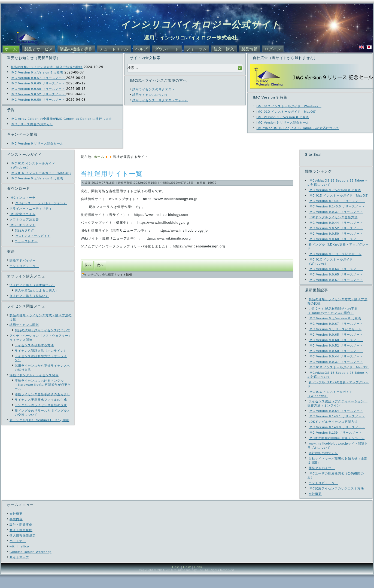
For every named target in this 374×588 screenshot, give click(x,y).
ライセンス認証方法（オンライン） (41, 351)
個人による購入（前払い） (29, 296)
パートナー (18, 554)
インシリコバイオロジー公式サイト (201, 24)
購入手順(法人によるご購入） (37, 290)
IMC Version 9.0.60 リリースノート (38, 89)
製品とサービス (39, 49)
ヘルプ (142, 49)
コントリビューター (24, 266)
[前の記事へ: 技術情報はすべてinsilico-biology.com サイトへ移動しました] (88, 265)
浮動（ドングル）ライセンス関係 (34, 375)
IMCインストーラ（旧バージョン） (41, 203)
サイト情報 (125, 275)
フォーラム (197, 49)
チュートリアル (114, 49)
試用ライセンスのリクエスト (154, 89)
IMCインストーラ (22, 198)
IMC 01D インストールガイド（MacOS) (287, 112)
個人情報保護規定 (23, 548)
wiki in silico (19, 559)
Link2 (187, 580)
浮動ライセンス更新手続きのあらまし (42, 394)
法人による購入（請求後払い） (32, 285)
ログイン (273, 49)
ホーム (11, 49)
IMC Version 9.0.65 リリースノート (38, 83)
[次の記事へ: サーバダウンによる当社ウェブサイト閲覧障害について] (101, 265)
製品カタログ (25, 230)
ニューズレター (26, 241)
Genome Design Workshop (31, 565)
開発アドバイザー (23, 261)
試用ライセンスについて (150, 95)
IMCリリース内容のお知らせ (32, 124)
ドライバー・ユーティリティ (31, 209)
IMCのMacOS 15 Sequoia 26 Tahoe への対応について (298, 128)
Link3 (198, 580)
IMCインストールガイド (33, 236)
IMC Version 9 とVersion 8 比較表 (37, 72)
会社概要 (16, 526)
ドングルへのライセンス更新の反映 (41, 405)
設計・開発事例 (21, 537)
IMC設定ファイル (22, 214)
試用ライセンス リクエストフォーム (160, 100)
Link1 (176, 580)
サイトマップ (19, 570)
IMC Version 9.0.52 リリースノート (38, 94)
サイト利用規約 (21, 543)
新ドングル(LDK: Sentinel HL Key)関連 (39, 420)
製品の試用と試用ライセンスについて (42, 330)
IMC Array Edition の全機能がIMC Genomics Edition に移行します (61, 119)
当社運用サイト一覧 (112, 174)
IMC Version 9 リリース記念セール (37, 143)
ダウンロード (167, 49)
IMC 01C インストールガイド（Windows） (289, 106)
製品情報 (250, 49)
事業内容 (16, 532)
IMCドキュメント (22, 225)
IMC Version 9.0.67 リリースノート (38, 78)
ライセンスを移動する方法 (34, 345)
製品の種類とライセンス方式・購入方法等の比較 (47, 67)
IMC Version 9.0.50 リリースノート (38, 100)
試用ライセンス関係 (24, 325)
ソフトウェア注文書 (24, 219)
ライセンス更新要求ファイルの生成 (41, 400)
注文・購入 (224, 49)
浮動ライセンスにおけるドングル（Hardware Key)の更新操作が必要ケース (43, 385)
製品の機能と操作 (76, 49)
